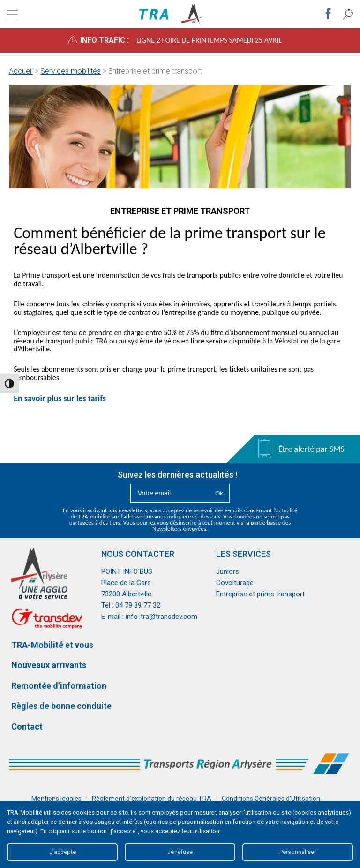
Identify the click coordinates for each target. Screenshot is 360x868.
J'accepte (63, 852)
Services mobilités (71, 71)
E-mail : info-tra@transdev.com (149, 617)
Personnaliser (298, 852)
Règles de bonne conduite (61, 706)
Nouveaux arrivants (49, 665)
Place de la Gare (126, 583)
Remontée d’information (59, 686)
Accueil (21, 71)
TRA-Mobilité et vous (52, 645)
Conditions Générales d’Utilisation (271, 799)
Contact (27, 727)
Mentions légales (56, 799)
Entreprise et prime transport (260, 594)
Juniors (228, 571)
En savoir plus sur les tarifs (61, 398)
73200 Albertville (126, 594)
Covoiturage (235, 583)
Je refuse (180, 852)
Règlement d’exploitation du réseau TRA (152, 799)
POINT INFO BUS (127, 571)
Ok (219, 493)
